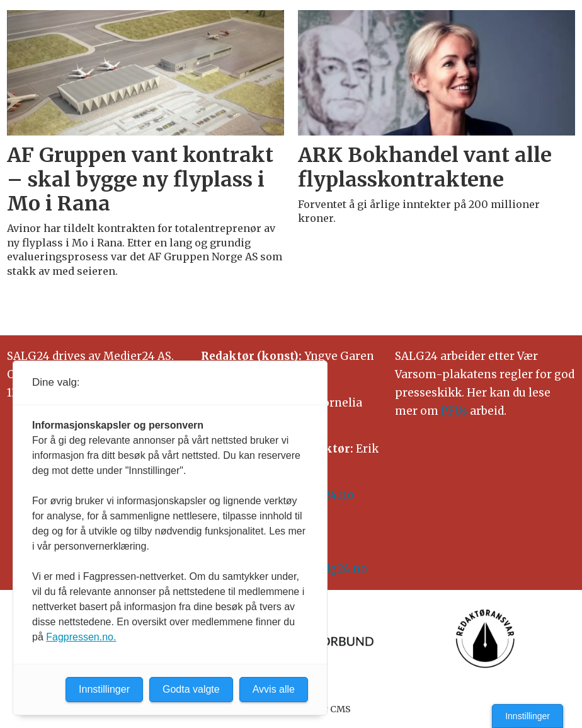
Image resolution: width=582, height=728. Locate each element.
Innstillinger (528, 716)
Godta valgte (191, 689)
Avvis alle (274, 689)
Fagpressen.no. (81, 637)
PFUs (454, 411)
